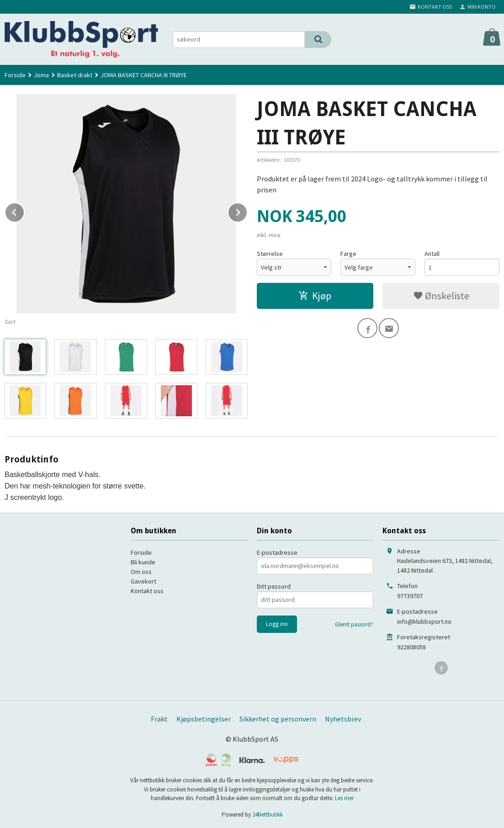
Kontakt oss (147, 591)
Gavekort (143, 581)
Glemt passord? (354, 624)
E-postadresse (277, 552)
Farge (348, 254)
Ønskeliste (441, 296)
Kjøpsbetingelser (204, 719)
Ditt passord (274, 586)
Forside (15, 75)
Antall (432, 254)
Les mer (344, 798)
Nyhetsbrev (343, 719)
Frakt (159, 719)
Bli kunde (143, 562)
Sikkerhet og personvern (278, 719)
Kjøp (315, 296)
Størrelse (270, 254)
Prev (24, 211)
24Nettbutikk (268, 815)
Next (247, 211)
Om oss (141, 572)
